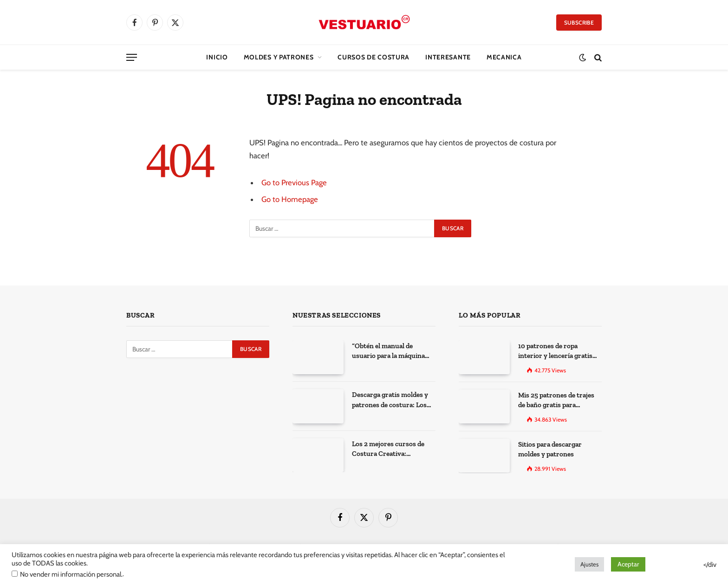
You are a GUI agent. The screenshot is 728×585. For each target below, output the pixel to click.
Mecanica (504, 57)
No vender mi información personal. (71, 574)
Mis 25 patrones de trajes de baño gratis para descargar (556, 401)
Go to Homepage (290, 199)
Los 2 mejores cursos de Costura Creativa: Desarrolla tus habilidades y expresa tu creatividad (391, 449)
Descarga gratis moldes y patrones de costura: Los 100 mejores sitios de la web (394, 400)
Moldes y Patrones (279, 57)
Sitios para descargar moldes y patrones (550, 449)
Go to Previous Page (294, 182)
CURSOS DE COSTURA (374, 57)
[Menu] (132, 57)
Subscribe (579, 23)
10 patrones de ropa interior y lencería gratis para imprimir (555, 351)
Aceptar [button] (628, 564)
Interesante (448, 57)
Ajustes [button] (589, 564)
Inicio (217, 57)
